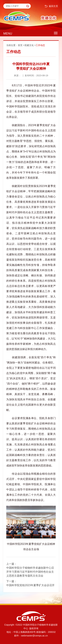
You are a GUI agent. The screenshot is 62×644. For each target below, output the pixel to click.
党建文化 (29, 45)
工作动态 (40, 45)
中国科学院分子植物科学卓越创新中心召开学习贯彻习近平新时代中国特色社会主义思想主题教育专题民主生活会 (30, 572)
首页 (20, 45)
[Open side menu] (56, 33)
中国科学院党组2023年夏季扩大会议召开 (30, 585)
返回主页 (51, 6)
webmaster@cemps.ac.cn (34, 636)
